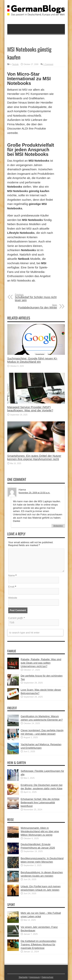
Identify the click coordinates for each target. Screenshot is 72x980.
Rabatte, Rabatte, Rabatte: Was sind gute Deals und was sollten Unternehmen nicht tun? (41, 663)
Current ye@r (17, 618)
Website (13, 598)
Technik (15, 64)
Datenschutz (47, 977)
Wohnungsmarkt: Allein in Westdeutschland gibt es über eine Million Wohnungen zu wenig (40, 831)
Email (11, 587)
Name (12, 575)
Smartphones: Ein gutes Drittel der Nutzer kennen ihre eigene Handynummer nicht (34, 457)
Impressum (35, 977)
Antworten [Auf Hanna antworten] (58, 526)
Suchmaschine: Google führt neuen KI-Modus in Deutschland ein (32, 360)
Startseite (23, 977)
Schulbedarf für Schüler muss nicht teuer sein (38, 297)
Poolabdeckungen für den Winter (34, 306)
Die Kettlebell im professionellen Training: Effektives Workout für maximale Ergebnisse (38, 944)
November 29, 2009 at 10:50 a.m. (34, 493)
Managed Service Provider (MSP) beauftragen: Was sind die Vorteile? (30, 409)
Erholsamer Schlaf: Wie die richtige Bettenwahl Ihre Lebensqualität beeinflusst (40, 802)
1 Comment (48, 64)
